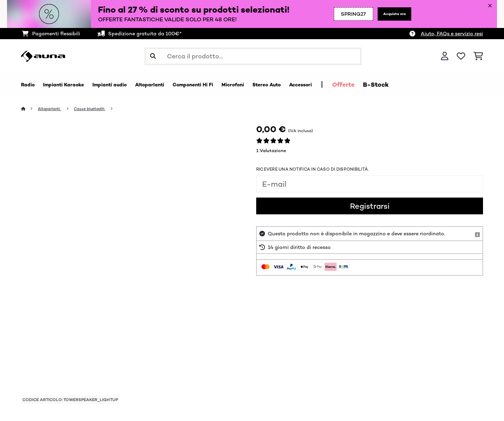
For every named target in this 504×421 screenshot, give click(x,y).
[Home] (30, 109)
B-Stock (443, 85)
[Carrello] (478, 56)
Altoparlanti (53, 109)
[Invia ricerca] (153, 56)
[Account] (445, 56)
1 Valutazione (271, 151)
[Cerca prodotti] (253, 56)
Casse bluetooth (98, 109)
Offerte (411, 85)
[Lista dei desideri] (461, 56)
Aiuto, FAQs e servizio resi (452, 34)
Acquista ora (390, 14)
